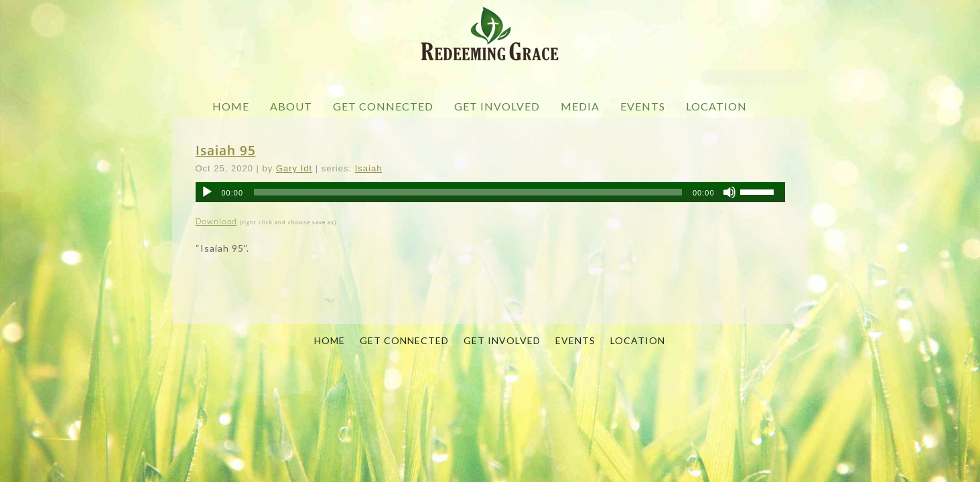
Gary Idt (294, 168)
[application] (490, 192)
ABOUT (291, 106)
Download (216, 221)
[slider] (468, 192)
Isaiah (369, 168)
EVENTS (643, 106)
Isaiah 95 (226, 150)
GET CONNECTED (383, 106)
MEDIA (580, 106)
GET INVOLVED (497, 106)
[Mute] (729, 192)
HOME (231, 106)
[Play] (207, 192)
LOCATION (716, 106)
